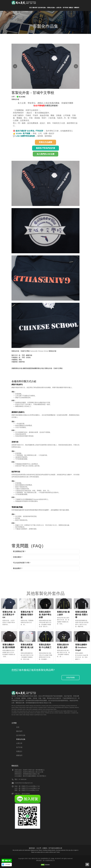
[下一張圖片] (76, 66)
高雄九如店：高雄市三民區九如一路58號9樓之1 (30, 770)
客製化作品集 (51, 8)
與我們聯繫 (71, 678)
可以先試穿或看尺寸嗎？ (22, 563)
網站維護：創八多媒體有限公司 (45, 860)
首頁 (30, 8)
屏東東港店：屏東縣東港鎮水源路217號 (27, 774)
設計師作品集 (42, 8)
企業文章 (59, 8)
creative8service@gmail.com (24, 783)
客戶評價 (65, 8)
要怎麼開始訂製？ (19, 551)
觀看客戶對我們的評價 (45, 148)
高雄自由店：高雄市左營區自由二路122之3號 (29, 772)
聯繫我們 (77, 8)
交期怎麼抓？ (18, 557)
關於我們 (35, 8)
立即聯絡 (8, 865)
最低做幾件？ (18, 568)
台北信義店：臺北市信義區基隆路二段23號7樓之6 (30, 776)
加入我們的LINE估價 (45, 154)
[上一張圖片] (15, 66)
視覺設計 (71, 8)
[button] (87, 864)
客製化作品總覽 (45, 142)
